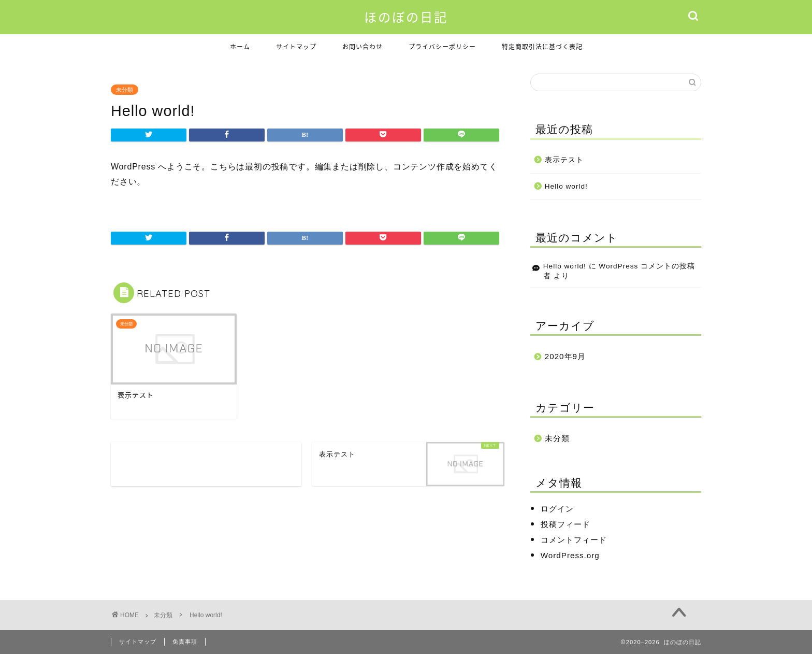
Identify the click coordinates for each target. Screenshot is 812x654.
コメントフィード (574, 540)
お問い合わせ (363, 47)
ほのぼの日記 (406, 18)
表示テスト (564, 160)
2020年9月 (565, 356)
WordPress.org (570, 555)
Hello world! (566, 186)
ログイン (557, 509)
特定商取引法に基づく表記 (542, 47)
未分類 (125, 90)
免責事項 (185, 642)
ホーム (240, 47)
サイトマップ (296, 47)
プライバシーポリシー (442, 47)
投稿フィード (565, 524)
